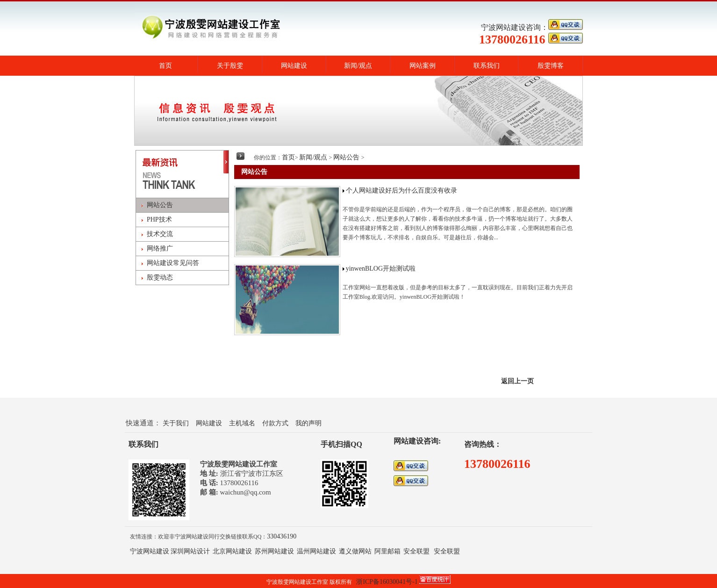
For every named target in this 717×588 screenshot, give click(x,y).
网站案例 (423, 66)
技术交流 (160, 234)
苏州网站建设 (274, 551)
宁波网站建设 (150, 551)
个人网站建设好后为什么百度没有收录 (402, 190)
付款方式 (275, 423)
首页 (165, 66)
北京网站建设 (232, 551)
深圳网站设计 (190, 551)
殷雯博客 (551, 66)
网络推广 (160, 248)
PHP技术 (159, 219)
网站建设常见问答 (173, 263)
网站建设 (294, 66)
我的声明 (308, 423)
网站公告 (160, 205)
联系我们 (487, 66)
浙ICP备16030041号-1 (387, 582)
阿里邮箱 (387, 551)
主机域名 (242, 423)
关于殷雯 (230, 66)
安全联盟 (416, 551)
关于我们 (176, 423)
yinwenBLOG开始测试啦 (381, 269)
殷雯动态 (160, 277)
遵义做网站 (355, 551)
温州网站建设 (316, 551)
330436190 (282, 536)
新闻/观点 (358, 66)
